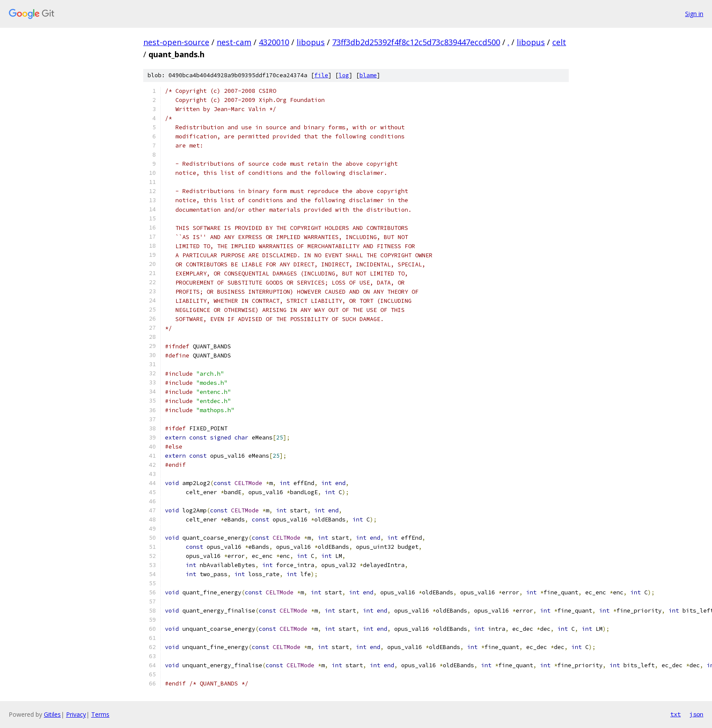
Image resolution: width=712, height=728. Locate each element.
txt (676, 714)
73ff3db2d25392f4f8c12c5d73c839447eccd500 (416, 42)
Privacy (76, 714)
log (344, 75)
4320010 (274, 42)
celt (559, 42)
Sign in (694, 14)
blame (368, 75)
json (696, 714)
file (321, 75)
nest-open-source (176, 42)
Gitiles (52, 714)
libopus (311, 42)
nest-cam (234, 42)
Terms (100, 714)
